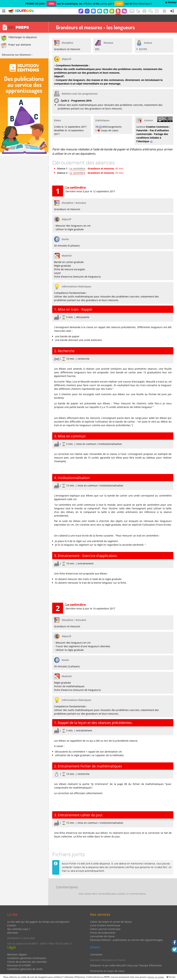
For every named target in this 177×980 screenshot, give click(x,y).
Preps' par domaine (16, 38)
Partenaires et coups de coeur (107, 964)
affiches (88, 4)
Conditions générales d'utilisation (27, 951)
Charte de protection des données (27, 954)
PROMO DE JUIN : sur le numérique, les (54, 4)
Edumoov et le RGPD (19, 958)
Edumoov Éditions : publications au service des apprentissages (127, 933)
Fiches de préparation (103, 925)
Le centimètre (77, 161)
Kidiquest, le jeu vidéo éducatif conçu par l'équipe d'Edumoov (126, 958)
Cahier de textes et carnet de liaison (111, 914)
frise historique (141, 4)
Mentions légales (17, 947)
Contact (12, 918)
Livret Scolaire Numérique (105, 918)
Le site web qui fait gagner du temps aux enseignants (38, 914)
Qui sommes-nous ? (19, 922)
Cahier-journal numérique (105, 922)
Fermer (171, 2)
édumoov (13, 925)
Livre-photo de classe (102, 929)
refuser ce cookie (156, 977)
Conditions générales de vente (25, 962)
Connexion (96, 947)
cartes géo (106, 4)
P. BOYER (142, 42)
